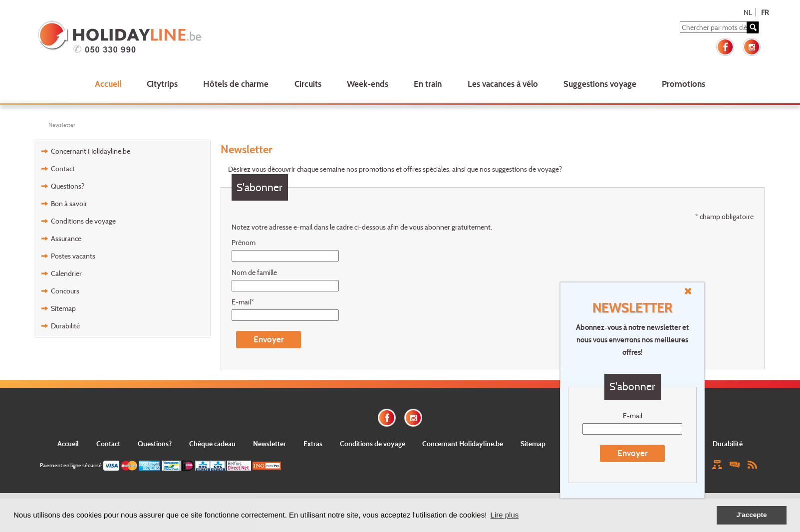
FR (765, 12)
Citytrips (162, 84)
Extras (313, 443)
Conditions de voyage (83, 221)
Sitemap (63, 308)
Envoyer (633, 453)
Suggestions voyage (600, 84)
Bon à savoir (69, 203)
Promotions (683, 84)
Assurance (66, 238)
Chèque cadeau (212, 443)
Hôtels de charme (236, 84)
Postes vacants (73, 256)
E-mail (633, 415)
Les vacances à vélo (503, 84)
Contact (63, 168)
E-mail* (243, 302)
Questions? (68, 186)
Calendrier (66, 273)
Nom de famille (254, 272)
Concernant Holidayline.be (91, 151)
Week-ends (368, 84)
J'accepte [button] (751, 515)
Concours (65, 291)
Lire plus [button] (505, 515)
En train (428, 84)
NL (748, 12)
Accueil (108, 84)
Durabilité (65, 326)
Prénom (244, 242)
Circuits (308, 84)
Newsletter (62, 125)
